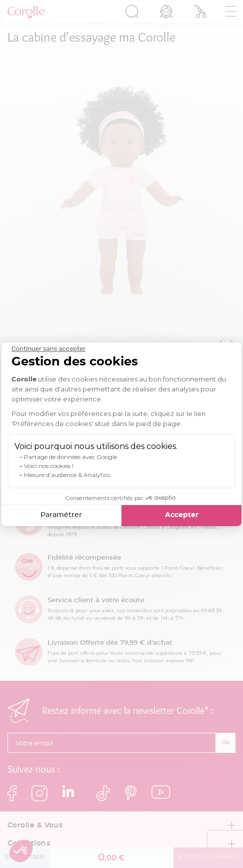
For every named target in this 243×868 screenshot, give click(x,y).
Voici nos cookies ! (49, 466)
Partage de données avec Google (70, 457)
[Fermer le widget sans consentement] (48, 349)
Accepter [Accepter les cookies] (182, 515)
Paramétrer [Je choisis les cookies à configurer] (61, 515)
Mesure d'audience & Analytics (67, 475)
